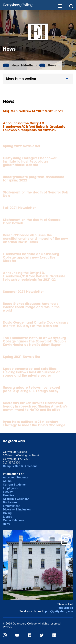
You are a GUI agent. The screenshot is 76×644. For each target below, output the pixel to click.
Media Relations (13, 520)
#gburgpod (66, 608)
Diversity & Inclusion (17, 510)
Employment (11, 506)
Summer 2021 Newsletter (23, 292)
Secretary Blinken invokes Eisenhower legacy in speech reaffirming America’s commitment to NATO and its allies (35, 407)
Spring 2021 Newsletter (22, 358)
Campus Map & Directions (20, 466)
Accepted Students (15, 477)
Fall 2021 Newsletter (19, 209)
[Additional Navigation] (60, 6)
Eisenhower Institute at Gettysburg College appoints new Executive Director (31, 258)
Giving (7, 513)
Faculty (8, 492)
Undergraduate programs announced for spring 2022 (34, 179)
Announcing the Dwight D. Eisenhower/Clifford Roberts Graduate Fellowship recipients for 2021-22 (34, 277)
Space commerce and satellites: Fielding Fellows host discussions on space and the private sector (32, 373)
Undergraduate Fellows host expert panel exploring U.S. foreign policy (31, 390)
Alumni (8, 481)
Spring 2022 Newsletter (22, 147)
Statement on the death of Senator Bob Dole (35, 195)
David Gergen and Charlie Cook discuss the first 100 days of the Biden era (35, 325)
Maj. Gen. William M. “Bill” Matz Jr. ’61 (33, 111)
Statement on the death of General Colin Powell (32, 222)
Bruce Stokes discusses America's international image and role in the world (31, 308)
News (52, 65)
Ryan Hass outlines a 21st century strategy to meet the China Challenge (34, 424)
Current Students (14, 485)
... (6, 65)
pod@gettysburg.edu (59, 611)
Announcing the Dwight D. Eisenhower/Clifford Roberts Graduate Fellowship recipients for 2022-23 (34, 127)
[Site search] (71, 6)
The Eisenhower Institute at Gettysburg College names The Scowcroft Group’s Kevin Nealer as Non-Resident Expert (34, 342)
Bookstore (10, 502)
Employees (10, 488)
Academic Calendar (16, 499)
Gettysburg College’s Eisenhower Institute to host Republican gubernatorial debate (30, 162)
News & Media (22, 65)
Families (8, 495)
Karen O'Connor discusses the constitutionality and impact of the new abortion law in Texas (35, 239)
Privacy (7, 627)
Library (8, 517)
